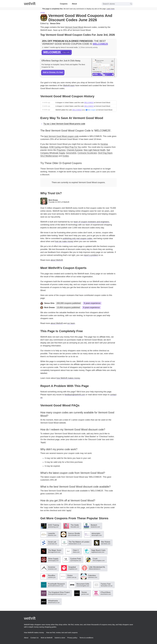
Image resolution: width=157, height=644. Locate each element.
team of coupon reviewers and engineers (91, 222)
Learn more (111, 9)
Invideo (66, 156)
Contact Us (34, 638)
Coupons (64, 4)
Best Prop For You (73, 147)
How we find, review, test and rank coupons (62, 632)
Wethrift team (69, 85)
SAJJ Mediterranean (49, 156)
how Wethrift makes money (68, 378)
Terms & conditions (86, 638)
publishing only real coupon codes (77, 238)
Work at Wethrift (47, 638)
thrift (30, 4)
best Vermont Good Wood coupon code (61, 136)
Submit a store (60, 638)
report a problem (91, 255)
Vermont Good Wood (74, 27)
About (74, 4)
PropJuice (61, 150)
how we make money (64, 241)
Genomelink (71, 153)
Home (43, 13)
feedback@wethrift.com (75, 395)
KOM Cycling (55, 147)
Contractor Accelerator (87, 153)
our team (71, 323)
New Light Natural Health (95, 150)
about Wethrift (57, 260)
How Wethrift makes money (34, 632)
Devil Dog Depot (105, 153)
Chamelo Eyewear (75, 150)
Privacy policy (72, 638)
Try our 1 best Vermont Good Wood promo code (64, 124)
